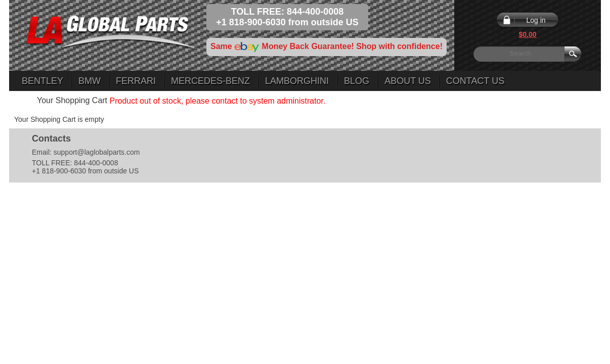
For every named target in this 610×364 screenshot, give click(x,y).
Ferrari (136, 81)
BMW (90, 81)
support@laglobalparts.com (97, 152)
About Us (408, 81)
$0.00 (527, 34)
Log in (536, 20)
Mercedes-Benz (210, 81)
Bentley (42, 81)
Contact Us (475, 81)
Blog (357, 81)
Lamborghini (297, 81)
